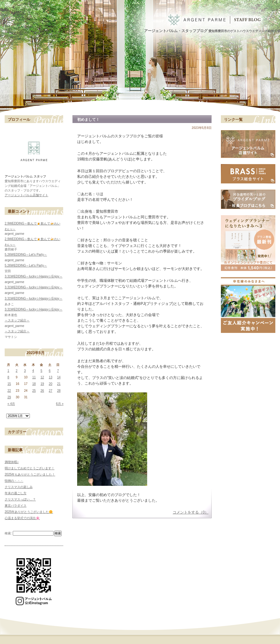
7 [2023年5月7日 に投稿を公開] (58, 371)
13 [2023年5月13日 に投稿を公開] (51, 377)
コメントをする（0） (191, 512)
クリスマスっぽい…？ (20, 499)
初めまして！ (88, 120)
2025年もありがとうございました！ (30, 474)
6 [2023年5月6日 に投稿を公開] (50, 371)
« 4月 (11, 404)
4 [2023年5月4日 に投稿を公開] (33, 371)
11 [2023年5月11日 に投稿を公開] (34, 377)
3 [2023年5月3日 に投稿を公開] (25, 371)
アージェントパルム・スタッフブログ (176, 31)
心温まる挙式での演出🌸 (22, 518)
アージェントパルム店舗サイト (26, 195)
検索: (8, 533)
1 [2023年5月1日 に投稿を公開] (8, 371)
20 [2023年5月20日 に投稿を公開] (51, 384)
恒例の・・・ (14, 481)
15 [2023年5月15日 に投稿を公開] (9, 384)
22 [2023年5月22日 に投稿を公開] (9, 391)
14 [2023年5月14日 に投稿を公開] (59, 377)
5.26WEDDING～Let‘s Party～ (26, 255)
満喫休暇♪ (12, 462)
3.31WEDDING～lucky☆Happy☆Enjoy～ (34, 276)
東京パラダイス (16, 506)
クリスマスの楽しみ (19, 487)
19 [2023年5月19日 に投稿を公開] (42, 384)
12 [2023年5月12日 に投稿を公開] (42, 377)
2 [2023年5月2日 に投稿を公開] (17, 371)
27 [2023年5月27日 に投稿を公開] (51, 391)
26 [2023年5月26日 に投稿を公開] (42, 391)
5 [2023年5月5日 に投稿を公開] (41, 371)
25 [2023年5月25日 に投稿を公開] (34, 391)
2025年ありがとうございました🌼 (29, 512)
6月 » (60, 404)
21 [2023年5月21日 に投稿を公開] (59, 384)
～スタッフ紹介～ (17, 320)
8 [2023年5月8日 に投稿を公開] (8, 377)
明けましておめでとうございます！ (30, 468)
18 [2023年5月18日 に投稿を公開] (34, 384)
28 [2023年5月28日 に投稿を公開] (59, 391)
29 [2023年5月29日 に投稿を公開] (9, 397)
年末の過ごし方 (16, 493)
